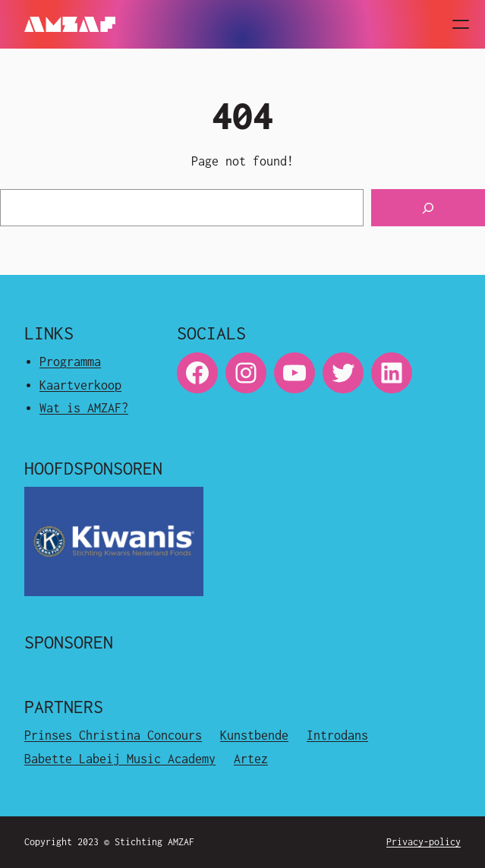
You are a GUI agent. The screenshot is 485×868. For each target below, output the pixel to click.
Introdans (337, 735)
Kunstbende (254, 735)
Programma (70, 361)
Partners (64, 707)
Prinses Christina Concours (113, 735)
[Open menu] (461, 24)
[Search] (428, 208)
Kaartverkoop (80, 385)
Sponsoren (69, 642)
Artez (251, 759)
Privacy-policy (424, 842)
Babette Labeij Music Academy (120, 759)
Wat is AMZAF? (84, 408)
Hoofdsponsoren (93, 468)
